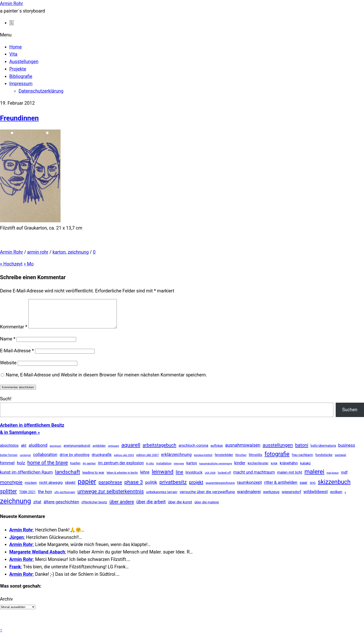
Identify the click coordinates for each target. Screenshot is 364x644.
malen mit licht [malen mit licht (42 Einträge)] (290, 478)
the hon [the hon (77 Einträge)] (45, 497)
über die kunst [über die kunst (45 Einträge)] (180, 508)
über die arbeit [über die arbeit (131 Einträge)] (151, 507)
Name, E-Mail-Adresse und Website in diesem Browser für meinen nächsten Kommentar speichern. (106, 380)
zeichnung (78, 252)
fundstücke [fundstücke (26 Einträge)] (324, 460)
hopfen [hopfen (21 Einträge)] (75, 469)
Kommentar (14, 332)
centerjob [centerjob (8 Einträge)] (25, 461)
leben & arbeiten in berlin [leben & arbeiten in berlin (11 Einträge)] (122, 478)
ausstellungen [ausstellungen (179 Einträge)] (278, 451)
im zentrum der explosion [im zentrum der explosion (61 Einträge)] (121, 469)
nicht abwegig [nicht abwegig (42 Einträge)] (51, 488)
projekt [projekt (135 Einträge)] (196, 488)
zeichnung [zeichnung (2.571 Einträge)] (16, 507)
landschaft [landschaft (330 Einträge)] (68, 477)
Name (8, 345)
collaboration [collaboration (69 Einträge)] (45, 460)
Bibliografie (21, 76)
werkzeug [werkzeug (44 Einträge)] (271, 497)
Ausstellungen (24, 62)
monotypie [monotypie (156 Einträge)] (11, 488)
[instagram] (12, 23)
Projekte (18, 69)
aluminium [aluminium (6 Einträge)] (55, 451)
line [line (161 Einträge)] (179, 478)
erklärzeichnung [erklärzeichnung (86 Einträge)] (176, 460)
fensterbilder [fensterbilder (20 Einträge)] (224, 460)
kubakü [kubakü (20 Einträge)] (305, 469)
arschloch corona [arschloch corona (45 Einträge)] (193, 451)
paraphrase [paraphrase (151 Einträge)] (110, 488)
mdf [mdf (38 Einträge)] (344, 478)
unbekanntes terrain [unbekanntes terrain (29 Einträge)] (162, 498)
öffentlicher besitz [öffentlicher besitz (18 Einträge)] (94, 508)
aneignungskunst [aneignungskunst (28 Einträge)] (77, 451)
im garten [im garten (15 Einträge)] (89, 469)
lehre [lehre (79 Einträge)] (145, 478)
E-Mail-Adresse (17, 356)
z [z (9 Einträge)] (345, 498)
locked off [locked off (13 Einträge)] (224, 478)
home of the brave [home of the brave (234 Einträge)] (48, 468)
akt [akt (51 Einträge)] (24, 451)
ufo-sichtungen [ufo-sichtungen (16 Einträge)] (65, 498)
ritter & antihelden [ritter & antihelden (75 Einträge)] (281, 488)
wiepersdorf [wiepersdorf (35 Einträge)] (291, 497)
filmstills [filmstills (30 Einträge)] (256, 460)
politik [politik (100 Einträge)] (151, 488)
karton (59, 252)
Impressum (21, 84)
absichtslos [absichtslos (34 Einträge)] (9, 451)
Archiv (6, 605)
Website (8, 368)
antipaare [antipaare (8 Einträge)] (114, 451)
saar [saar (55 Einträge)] (304, 488)
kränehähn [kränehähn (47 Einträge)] (289, 469)
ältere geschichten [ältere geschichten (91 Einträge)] (61, 508)
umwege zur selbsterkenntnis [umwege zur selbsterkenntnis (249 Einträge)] (110, 497)
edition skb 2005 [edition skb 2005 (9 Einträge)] (124, 461)
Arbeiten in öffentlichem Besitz (32, 431)
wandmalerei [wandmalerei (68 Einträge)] (249, 497)
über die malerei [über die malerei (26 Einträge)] (207, 508)
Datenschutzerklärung (41, 91)
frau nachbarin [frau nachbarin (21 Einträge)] (302, 460)
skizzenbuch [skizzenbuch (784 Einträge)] (334, 487)
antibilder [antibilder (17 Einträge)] (99, 451)
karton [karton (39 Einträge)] (192, 469)
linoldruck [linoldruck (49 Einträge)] (194, 478)
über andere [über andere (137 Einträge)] (122, 507)
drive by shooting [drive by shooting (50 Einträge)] (75, 460)
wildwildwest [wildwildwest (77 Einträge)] (316, 497)
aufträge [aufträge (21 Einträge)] (217, 451)
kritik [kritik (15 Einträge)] (274, 469)
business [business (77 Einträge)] (347, 451)
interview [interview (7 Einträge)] (179, 469)
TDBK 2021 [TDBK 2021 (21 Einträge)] (28, 498)
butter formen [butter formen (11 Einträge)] (9, 461)
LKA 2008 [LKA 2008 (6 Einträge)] (210, 478)
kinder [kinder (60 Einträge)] (240, 469)
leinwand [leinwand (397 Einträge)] (163, 477)
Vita (13, 54)
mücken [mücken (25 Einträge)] (31, 488)
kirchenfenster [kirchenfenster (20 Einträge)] (258, 469)
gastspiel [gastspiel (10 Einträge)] (340, 461)
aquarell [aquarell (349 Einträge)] (131, 451)
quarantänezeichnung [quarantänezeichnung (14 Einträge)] (220, 488)
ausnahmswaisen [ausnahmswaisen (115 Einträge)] (243, 451)
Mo (29, 264)
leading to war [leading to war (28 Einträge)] (93, 478)
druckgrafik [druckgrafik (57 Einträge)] (102, 460)
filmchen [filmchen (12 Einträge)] (241, 461)
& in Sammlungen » (20, 438)
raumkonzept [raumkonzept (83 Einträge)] (250, 488)
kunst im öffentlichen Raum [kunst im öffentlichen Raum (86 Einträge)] (26, 478)
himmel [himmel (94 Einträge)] (7, 468)
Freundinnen (19, 118)
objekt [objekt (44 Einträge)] (70, 488)
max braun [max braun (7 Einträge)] (333, 478)
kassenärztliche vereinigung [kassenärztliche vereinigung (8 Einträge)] (216, 469)
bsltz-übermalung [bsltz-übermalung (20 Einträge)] (323, 451)
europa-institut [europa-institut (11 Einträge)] (203, 461)
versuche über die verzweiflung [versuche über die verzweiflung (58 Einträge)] (207, 497)
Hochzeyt (11, 264)
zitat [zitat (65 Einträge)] (37, 508)
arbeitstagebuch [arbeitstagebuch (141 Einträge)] (159, 451)
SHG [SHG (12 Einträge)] (313, 488)
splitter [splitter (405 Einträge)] (8, 497)
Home (15, 47)
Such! (6, 404)
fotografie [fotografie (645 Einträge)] (277, 460)
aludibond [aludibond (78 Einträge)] (38, 451)
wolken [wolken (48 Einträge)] (336, 497)
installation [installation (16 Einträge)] (164, 469)
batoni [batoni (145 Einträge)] (302, 451)
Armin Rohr (11, 252)
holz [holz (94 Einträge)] (21, 468)
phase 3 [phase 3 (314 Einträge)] (134, 488)
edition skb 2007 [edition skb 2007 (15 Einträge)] (148, 461)
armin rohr (38, 252)
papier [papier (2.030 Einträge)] (87, 487)
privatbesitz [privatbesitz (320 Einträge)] (173, 488)
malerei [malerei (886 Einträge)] (314, 477)
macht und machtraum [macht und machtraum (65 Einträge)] (254, 478)
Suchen (350, 415)
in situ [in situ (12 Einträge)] (150, 469)
